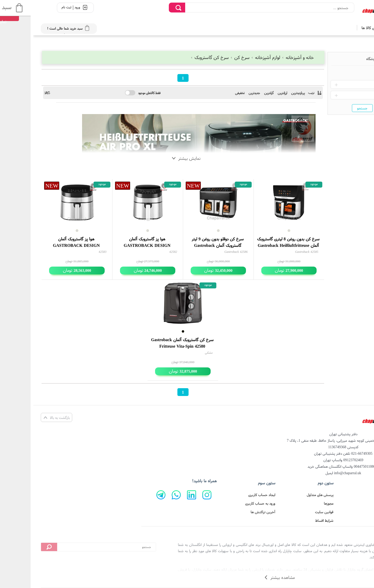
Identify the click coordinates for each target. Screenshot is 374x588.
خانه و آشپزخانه (264, 57)
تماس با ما (351, 512)
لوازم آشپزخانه (233, 57)
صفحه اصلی (350, 495)
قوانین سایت (291, 512)
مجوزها (295, 503)
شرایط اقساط (291, 520)
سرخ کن (207, 57)
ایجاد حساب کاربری (229, 495)
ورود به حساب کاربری (227, 503)
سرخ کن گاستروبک (177, 57)
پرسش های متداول (287, 495)
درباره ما (353, 503)
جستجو (329, 108)
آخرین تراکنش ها (230, 512)
